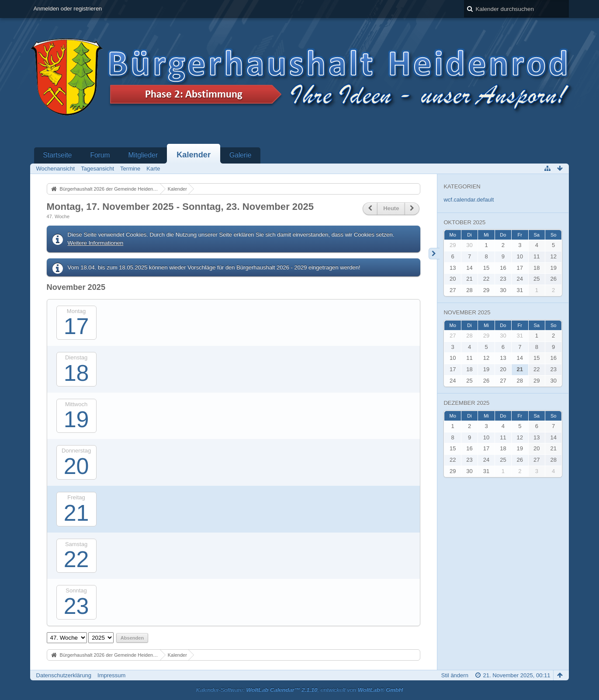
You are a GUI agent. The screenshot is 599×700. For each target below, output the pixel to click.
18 (76, 373)
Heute (391, 208)
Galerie (240, 155)
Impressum (111, 675)
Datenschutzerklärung (64, 675)
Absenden (132, 638)
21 (76, 513)
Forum (100, 155)
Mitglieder (143, 155)
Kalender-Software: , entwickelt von (299, 690)
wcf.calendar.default (469, 200)
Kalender (194, 155)
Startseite (58, 155)
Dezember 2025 (466, 403)
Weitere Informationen (96, 243)
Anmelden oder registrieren (68, 9)
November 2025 (467, 312)
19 (76, 419)
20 (76, 466)
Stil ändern (455, 675)
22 (76, 559)
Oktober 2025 (464, 222)
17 (76, 326)
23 (76, 606)
